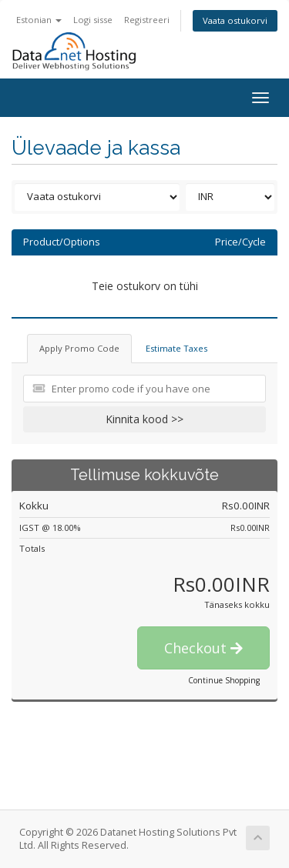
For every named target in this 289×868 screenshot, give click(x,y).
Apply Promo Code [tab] (79, 348)
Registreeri (147, 20)
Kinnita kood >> (144, 419)
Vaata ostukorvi (235, 20)
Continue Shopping (224, 680)
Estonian (39, 20)
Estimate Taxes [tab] (176, 348)
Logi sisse (93, 20)
